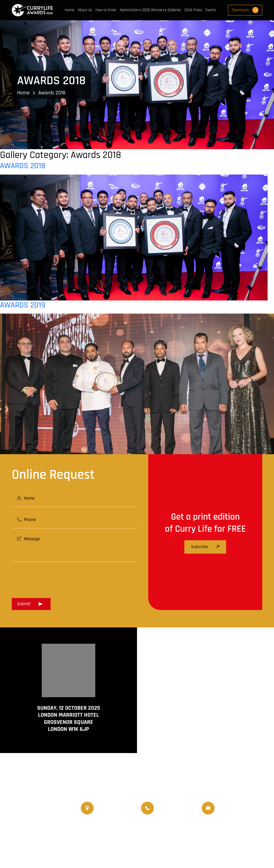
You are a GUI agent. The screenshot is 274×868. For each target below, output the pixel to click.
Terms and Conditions (100, 846)
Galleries (174, 10)
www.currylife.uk (27, 826)
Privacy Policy (164, 846)
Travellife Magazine (137, 828)
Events (211, 10)
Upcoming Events (212, 828)
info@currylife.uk (232, 804)
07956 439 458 (170, 812)
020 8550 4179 (109, 808)
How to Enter (106, 10)
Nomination (129, 10)
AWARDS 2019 (23, 305)
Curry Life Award (117, 853)
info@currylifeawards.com (240, 812)
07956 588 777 (169, 804)
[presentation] (52, 578)
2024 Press (193, 10)
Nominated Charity (127, 834)
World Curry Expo (175, 828)
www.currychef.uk (28, 834)
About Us (85, 10)
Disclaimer (136, 846)
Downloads (245, 10)
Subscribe (205, 547)
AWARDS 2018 (23, 166)
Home (69, 10)
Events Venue (93, 834)
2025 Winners (153, 10)
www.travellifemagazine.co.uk (39, 842)
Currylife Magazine (97, 828)
